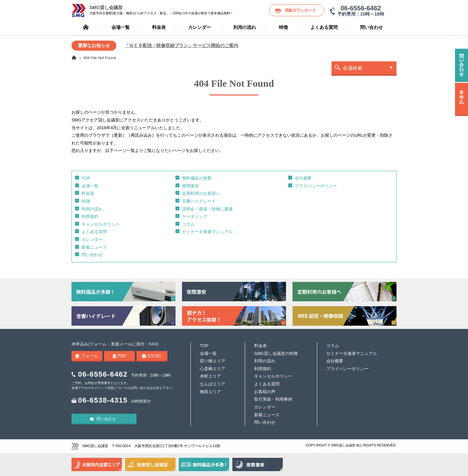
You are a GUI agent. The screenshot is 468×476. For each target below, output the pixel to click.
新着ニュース (94, 247)
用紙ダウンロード (300, 10)
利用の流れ (245, 27)
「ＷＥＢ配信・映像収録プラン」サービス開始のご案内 (181, 45)
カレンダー (200, 27)
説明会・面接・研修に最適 (207, 209)
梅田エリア (210, 392)
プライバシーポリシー (316, 186)
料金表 (159, 27)
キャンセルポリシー (101, 224)
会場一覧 (121, 27)
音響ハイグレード (199, 201)
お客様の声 (265, 392)
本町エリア (210, 376)
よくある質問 (324, 27)
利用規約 (90, 216)
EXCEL (152, 356)
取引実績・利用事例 (273, 399)
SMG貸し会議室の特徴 (276, 353)
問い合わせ (371, 27)
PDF (120, 356)
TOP (86, 178)
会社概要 (303, 178)
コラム (188, 224)
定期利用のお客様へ (201, 193)
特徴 (283, 27)
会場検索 (353, 68)
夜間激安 (190, 186)
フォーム (87, 356)
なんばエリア (213, 384)
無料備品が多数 (197, 178)
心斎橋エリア (213, 369)
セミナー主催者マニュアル (207, 232)
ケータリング (195, 216)
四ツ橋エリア (213, 361)
